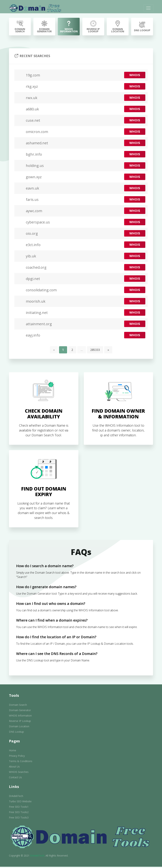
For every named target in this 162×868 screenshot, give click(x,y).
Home (13, 752)
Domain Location (19, 728)
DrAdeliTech (16, 797)
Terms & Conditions (21, 762)
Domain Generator (20, 711)
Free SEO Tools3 (19, 819)
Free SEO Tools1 (19, 808)
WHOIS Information (20, 717)
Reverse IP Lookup (20, 722)
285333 (95, 350)
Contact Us (15, 779)
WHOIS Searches (19, 773)
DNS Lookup (16, 733)
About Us (14, 768)
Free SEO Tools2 (19, 813)
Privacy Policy (17, 757)
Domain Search (18, 706)
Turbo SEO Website (20, 803)
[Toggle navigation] (148, 8)
